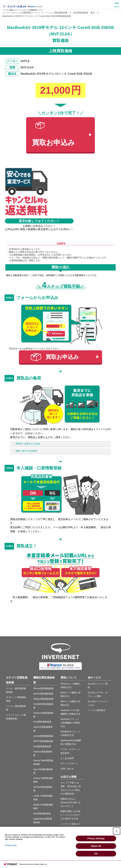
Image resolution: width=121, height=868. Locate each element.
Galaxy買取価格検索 (43, 699)
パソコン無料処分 (97, 710)
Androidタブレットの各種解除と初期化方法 (70, 723)
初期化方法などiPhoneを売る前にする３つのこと (71, 802)
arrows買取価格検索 (43, 736)
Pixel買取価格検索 (42, 722)
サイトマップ (42, 853)
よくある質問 (67, 758)
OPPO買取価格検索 (43, 741)
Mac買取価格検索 (42, 814)
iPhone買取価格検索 (43, 688)
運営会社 (81, 853)
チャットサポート (69, 763)
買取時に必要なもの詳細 (28, 444)
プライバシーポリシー (62, 853)
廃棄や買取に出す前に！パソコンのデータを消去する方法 (70, 815)
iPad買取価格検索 (42, 746)
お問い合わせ (67, 769)
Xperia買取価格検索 (43, 694)
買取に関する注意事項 (26, 451)
